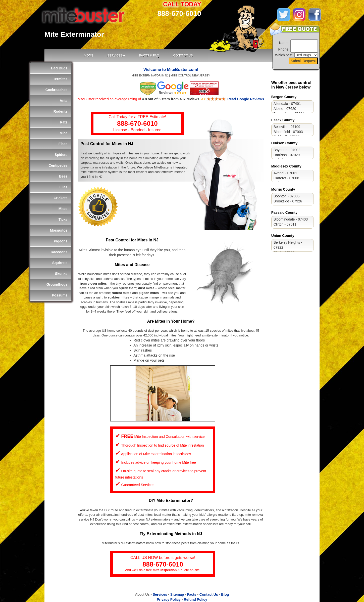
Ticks (63, 220)
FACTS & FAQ (149, 56)
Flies (64, 187)
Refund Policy (196, 599)
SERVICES (116, 56)
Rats (64, 122)
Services (160, 594)
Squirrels (60, 263)
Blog (225, 594)
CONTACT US (183, 56)
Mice (64, 133)
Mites (63, 209)
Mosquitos (59, 230)
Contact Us (209, 594)
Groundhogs (57, 284)
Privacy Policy (169, 599)
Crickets (60, 198)
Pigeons (61, 241)
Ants (64, 101)
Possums (60, 295)
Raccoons (59, 252)
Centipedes (58, 165)
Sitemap (177, 594)
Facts (192, 594)
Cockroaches (57, 90)
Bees (63, 176)
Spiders (61, 155)
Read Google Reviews (246, 99)
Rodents (61, 111)
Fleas (63, 144)
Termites (60, 79)
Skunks (61, 274)
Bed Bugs (59, 68)
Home (89, 56)
